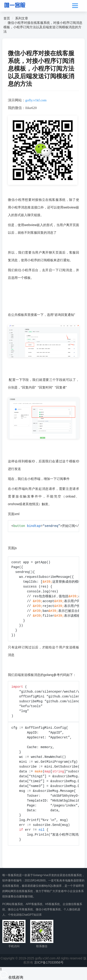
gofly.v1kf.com (36, 100)
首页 (7, 18)
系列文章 (22, 18)
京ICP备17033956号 (49, 962)
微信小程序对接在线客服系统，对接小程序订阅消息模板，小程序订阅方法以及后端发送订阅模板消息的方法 (43, 27)
